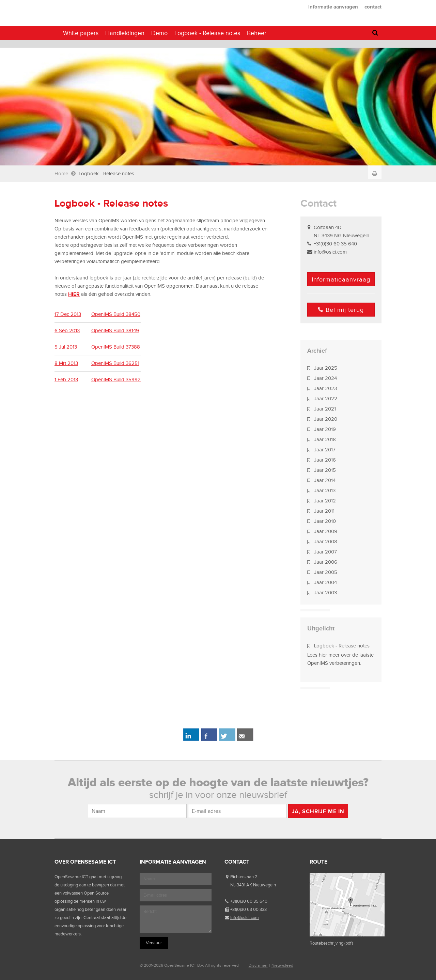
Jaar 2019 (325, 429)
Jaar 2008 (326, 542)
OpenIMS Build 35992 (116, 380)
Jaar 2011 (324, 511)
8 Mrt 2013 (66, 363)
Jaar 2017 (325, 450)
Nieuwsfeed (282, 965)
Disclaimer (258, 965)
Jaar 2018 (325, 439)
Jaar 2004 (325, 582)
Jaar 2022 (326, 399)
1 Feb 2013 (66, 380)
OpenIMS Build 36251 (115, 363)
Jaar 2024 (325, 378)
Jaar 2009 (326, 531)
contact (373, 7)
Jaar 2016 (325, 460)
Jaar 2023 (325, 388)
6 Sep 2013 (67, 331)
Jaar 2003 (325, 593)
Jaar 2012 (325, 501)
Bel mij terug (341, 310)
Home (61, 174)
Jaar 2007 (325, 552)
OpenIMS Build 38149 (115, 331)
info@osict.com (330, 252)
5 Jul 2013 (66, 347)
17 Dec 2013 (68, 314)
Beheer (257, 33)
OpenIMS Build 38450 (116, 314)
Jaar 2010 (325, 521)
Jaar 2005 (326, 572)
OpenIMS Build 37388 (116, 347)
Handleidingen (125, 33)
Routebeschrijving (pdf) (331, 943)
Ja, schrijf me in (318, 811)
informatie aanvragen (333, 7)
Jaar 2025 (326, 368)
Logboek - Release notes (342, 646)
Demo (159, 33)
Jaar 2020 (326, 419)
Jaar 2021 (325, 409)
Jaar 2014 (325, 480)
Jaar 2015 (325, 470)
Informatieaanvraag (341, 279)
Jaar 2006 (326, 562)
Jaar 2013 (325, 491)
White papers (81, 33)
